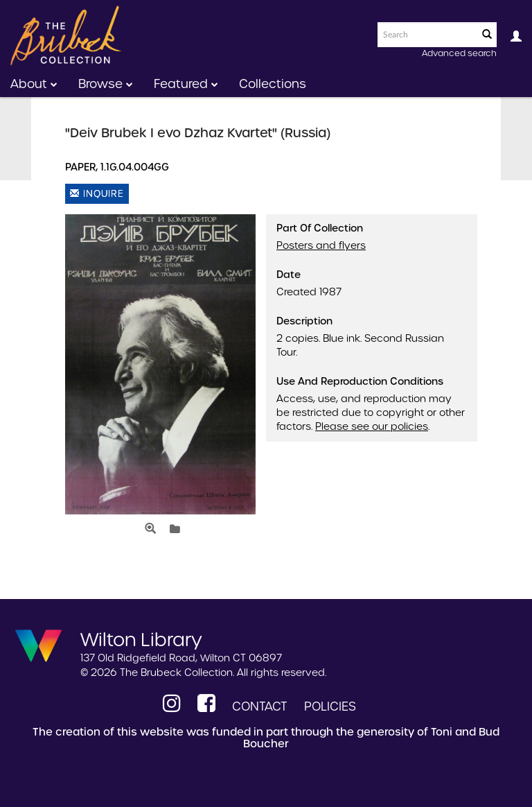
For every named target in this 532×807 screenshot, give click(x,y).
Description (304, 321)
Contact (260, 706)
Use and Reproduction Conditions (360, 381)
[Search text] (427, 35)
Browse (106, 84)
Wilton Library (141, 639)
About (34, 84)
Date (289, 275)
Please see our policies (372, 426)
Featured (186, 84)
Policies (330, 706)
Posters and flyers (321, 245)
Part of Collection (320, 228)
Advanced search (459, 53)
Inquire (97, 194)
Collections (273, 84)
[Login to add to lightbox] (175, 529)
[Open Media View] (150, 529)
